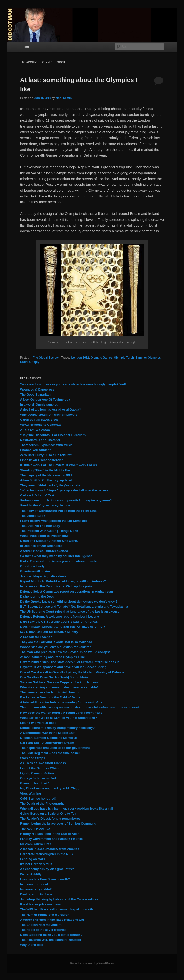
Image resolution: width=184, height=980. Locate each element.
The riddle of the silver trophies (43, 930)
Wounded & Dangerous (37, 389)
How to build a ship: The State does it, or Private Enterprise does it (69, 662)
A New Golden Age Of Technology (45, 400)
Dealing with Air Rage (36, 894)
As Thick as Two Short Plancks (43, 763)
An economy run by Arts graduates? (47, 869)
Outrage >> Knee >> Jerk (38, 778)
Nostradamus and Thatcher (40, 440)
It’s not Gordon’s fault (36, 864)
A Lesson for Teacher (36, 637)
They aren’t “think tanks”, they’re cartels (50, 485)
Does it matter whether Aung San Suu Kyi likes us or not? (63, 627)
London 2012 (80, 358)
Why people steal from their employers (49, 415)
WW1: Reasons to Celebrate (41, 425)
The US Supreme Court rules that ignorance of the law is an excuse (70, 612)
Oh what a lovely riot (35, 566)
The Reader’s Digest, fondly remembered (50, 819)
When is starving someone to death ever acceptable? (59, 687)
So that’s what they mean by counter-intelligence (56, 556)
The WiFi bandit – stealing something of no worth (57, 909)
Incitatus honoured (34, 884)
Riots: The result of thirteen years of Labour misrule (59, 561)
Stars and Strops (33, 758)
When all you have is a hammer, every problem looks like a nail (67, 808)
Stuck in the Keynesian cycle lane (45, 505)
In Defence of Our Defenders (41, 546)
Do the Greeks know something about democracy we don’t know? (69, 602)
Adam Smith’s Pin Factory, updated (46, 480)
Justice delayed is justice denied (44, 576)
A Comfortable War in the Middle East (48, 733)
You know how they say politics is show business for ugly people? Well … (75, 384)
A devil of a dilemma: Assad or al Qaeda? (51, 410)
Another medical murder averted (44, 551)
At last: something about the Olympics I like (52, 657)
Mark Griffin (64, 98)
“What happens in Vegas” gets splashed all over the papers (64, 490)
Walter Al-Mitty (31, 874)
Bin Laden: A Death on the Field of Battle (50, 697)
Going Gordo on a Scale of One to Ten (48, 814)
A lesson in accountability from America (50, 849)
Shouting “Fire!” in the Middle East (46, 470)
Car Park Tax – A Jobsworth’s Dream (47, 743)
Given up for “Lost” (35, 783)
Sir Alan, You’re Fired (36, 844)
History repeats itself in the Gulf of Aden (50, 834)
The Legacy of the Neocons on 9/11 (46, 475)
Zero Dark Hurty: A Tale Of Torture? (46, 455)
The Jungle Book (33, 516)
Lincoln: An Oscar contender (41, 460)
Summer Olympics (148, 358)
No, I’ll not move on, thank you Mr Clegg (50, 788)
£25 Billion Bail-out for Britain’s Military (49, 632)
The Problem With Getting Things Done (49, 531)
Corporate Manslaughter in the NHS (46, 854)
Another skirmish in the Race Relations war (52, 920)
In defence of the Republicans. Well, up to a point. (57, 586)
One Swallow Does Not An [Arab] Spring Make (54, 677)
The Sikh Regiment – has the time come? (50, 753)
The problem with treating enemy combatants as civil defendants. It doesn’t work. (80, 707)
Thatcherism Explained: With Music (46, 445)
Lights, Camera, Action (37, 773)
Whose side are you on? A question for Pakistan (56, 647)
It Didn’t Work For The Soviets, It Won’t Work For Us (59, 465)
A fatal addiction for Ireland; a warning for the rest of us (61, 702)
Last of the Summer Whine (40, 768)
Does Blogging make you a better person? (51, 935)
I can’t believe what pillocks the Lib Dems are (54, 521)
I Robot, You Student (35, 450)
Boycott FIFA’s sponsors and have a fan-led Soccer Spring (63, 667)
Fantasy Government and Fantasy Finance (52, 839)
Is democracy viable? (36, 889)
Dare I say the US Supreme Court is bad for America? (59, 622)
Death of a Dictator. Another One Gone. (49, 541)
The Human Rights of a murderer (44, 915)
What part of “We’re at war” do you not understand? (59, 718)
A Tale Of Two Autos (35, 430)
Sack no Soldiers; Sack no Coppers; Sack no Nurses (59, 682)
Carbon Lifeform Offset (37, 495)
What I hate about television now (44, 536)
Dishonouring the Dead (37, 596)
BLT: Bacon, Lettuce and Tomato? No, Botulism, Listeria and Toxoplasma (74, 607)
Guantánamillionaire (35, 571)
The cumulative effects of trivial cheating (50, 692)
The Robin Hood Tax (35, 829)
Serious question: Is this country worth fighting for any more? (66, 500)
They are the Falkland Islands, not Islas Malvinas (56, 642)
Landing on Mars (33, 859)
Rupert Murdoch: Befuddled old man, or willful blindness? (63, 581)
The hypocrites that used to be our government (55, 748)
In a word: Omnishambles (39, 405)
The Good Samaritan (35, 395)
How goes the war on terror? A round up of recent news (61, 713)
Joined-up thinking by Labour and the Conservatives (59, 899)
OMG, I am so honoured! (38, 798)
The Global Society (46, 358)
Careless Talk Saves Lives (39, 420)
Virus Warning (31, 793)
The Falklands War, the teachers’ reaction (51, 940)
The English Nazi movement (41, 925)
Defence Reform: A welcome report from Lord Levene (60, 617)
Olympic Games (101, 358)
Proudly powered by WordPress (92, 963)
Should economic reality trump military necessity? (57, 728)
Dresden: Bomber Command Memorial (49, 738)
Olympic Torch (124, 358)
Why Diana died (32, 945)
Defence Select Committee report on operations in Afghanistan (66, 591)
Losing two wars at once (38, 723)
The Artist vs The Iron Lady (40, 526)
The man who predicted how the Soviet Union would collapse (65, 652)
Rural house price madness (40, 904)
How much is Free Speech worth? (45, 879)
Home (26, 47)
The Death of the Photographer (43, 803)
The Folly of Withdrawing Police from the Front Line (58, 511)
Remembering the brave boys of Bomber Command (58, 824)
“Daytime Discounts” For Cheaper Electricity (53, 435)
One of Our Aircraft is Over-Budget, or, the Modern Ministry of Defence (72, 672)
